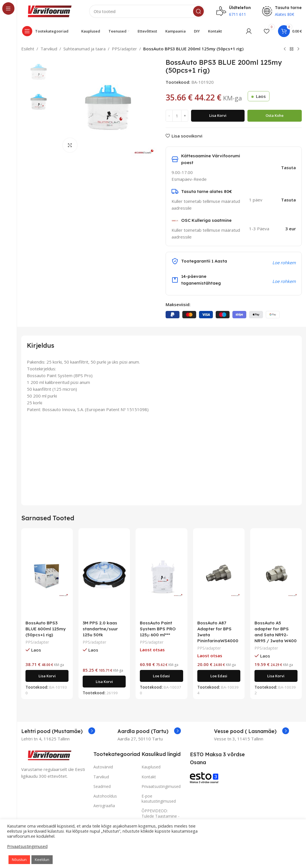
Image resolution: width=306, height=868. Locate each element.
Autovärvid (103, 767)
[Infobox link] (58, 731)
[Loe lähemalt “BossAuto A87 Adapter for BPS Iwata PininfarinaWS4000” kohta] (219, 676)
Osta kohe (275, 115)
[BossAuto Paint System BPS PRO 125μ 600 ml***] (161, 575)
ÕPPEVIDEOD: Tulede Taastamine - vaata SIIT (161, 816)
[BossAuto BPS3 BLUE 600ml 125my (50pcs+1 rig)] (47, 575)
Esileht (28, 49)
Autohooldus (105, 796)
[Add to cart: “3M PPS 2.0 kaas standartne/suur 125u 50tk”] (104, 682)
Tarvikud (49, 49)
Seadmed (102, 786)
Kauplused (151, 767)
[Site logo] (50, 11)
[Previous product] (285, 49)
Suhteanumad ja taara (84, 49)
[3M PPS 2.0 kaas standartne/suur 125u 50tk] (104, 575)
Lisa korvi (218, 115)
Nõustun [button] (19, 860)
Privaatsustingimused (161, 786)
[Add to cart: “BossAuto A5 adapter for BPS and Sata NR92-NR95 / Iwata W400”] (276, 676)
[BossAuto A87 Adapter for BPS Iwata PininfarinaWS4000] (219, 575)
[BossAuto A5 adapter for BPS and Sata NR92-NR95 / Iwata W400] (276, 575)
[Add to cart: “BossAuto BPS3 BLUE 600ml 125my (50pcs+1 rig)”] (47, 676)
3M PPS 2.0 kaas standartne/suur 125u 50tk (100, 629)
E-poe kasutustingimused (159, 799)
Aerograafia (104, 806)
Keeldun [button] (42, 860)
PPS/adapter (124, 49)
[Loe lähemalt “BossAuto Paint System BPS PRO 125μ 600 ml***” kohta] (161, 676)
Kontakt (149, 777)
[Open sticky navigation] (47, 31)
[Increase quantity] (185, 116)
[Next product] (298, 49)
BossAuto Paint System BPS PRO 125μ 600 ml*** (158, 629)
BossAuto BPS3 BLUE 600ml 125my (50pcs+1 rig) (46, 629)
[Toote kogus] (177, 116)
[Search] (147, 11)
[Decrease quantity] (169, 116)
